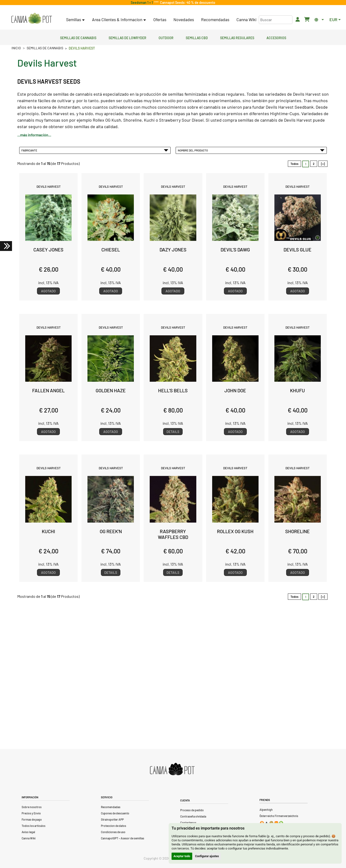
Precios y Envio (31, 813)
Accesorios (276, 37)
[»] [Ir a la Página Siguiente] (323, 164)
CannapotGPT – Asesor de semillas (123, 838)
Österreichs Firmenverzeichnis (279, 816)
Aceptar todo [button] (182, 856)
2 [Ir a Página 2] (314, 164)
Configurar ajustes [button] (207, 856)
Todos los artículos (34, 826)
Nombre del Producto (251, 150)
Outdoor (166, 37)
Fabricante (95, 150)
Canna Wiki (246, 19)
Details (173, 432)
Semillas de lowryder (127, 37)
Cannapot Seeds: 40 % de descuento (187, 3)
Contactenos (188, 823)
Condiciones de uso (113, 832)
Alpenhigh (266, 810)
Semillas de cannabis (78, 37)
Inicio (16, 48)
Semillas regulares (237, 37)
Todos (294, 164)
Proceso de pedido (192, 810)
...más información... (34, 135)
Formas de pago (32, 819)
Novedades (184, 19)
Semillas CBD (197, 37)
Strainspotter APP (112, 819)
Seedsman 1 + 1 (142, 3)
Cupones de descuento (115, 813)
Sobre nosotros (32, 807)
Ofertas (160, 19)
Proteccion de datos (114, 826)
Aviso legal (28, 832)
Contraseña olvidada (193, 816)
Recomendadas (215, 19)
